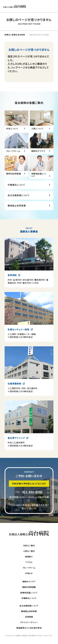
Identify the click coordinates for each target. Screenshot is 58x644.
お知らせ (29, 573)
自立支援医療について (19, 200)
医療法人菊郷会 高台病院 (14, 35)
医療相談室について (29, 593)
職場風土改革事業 (17, 210)
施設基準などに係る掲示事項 (29, 628)
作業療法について (16, 189)
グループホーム (29, 568)
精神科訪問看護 (29, 587)
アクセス (29, 562)
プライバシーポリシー (29, 622)
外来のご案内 (29, 545)
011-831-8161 (33, 494)
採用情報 (29, 617)
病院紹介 (29, 557)
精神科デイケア (29, 581)
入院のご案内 (29, 551)
